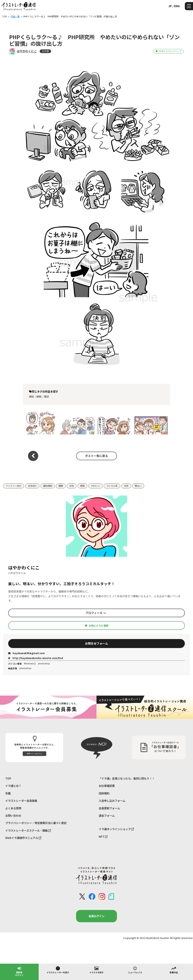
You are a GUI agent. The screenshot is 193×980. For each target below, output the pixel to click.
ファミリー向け (14, 486)
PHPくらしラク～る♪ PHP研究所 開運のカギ (40, 423)
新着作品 (174, 970)
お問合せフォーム (96, 643)
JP (170, 6)
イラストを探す (96, 970)
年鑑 (8, 793)
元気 (126, 486)
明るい (138, 486)
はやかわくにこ (27, 51)
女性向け (32, 486)
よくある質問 (13, 808)
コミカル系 (112, 486)
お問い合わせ (13, 816)
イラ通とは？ (13, 786)
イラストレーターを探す (58, 970)
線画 (39, 396)
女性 (72, 486)
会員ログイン (96, 916)
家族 (82, 486)
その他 (45, 51)
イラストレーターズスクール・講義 (28, 830)
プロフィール (96, 613)
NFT (103, 837)
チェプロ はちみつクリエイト (151, 423)
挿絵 (31, 396)
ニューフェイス (135, 970)
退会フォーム (107, 816)
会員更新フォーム (109, 808)
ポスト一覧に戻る (96, 456)
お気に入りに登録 (96, 626)
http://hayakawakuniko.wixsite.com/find (36, 658)
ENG (177, 6)
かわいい (95, 486)
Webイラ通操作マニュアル (23, 838)
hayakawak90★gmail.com (26, 653)
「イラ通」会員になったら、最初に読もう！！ (127, 778)
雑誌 (46, 396)
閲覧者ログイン (19, 971)
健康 (61, 486)
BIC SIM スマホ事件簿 (77, 423)
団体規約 (104, 793)
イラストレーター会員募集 (21, 801)
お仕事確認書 (107, 786)
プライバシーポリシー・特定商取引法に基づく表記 (36, 823)
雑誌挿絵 (48, 486)
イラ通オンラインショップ (116, 829)
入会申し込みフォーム (112, 801)
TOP (8, 778)
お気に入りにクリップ (168, 51)
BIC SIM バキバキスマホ (114, 423)
